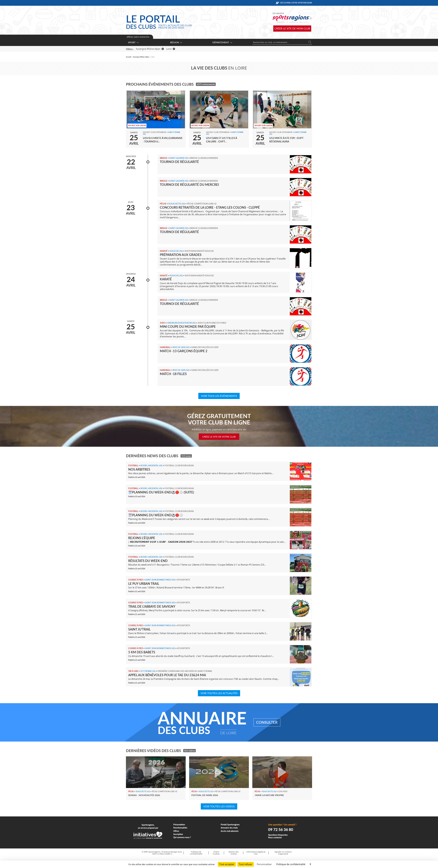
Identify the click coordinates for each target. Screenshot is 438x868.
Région (176, 42)
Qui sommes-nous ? (182, 837)
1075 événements (206, 84)
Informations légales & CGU (256, 853)
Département (222, 42)
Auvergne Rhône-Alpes (150, 49)
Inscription (178, 834)
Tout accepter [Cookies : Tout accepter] (227, 864)
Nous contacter (275, 837)
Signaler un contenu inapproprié (283, 853)
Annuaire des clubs (229, 828)
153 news (186, 456)
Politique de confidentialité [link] (291, 864)
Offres (176, 831)
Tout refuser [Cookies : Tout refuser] (246, 864)
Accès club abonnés (230, 831)
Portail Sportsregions (230, 825)
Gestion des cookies (234, 853)
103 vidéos (189, 751)
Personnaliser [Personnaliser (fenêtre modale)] (264, 864)
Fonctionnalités (180, 828)
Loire (171, 49)
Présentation (179, 825)
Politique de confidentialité (196, 853)
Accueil (129, 57)
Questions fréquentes (278, 835)
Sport (133, 42)
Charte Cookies (216, 853)
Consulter (267, 722)
